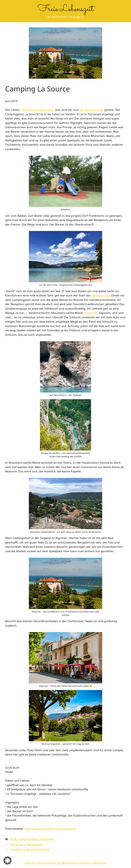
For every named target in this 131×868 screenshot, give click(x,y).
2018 (13, 839)
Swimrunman (101, 295)
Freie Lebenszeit (66, 9)
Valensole (91, 313)
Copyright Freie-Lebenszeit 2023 (43, 863)
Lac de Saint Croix (92, 110)
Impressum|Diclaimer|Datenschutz (85, 863)
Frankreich (47, 839)
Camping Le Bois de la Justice (30, 849)
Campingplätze (28, 839)
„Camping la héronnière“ (38, 110)
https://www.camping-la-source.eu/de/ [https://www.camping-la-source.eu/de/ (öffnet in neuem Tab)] (50, 829)
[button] (8, 860)
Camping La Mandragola (26, 844)
